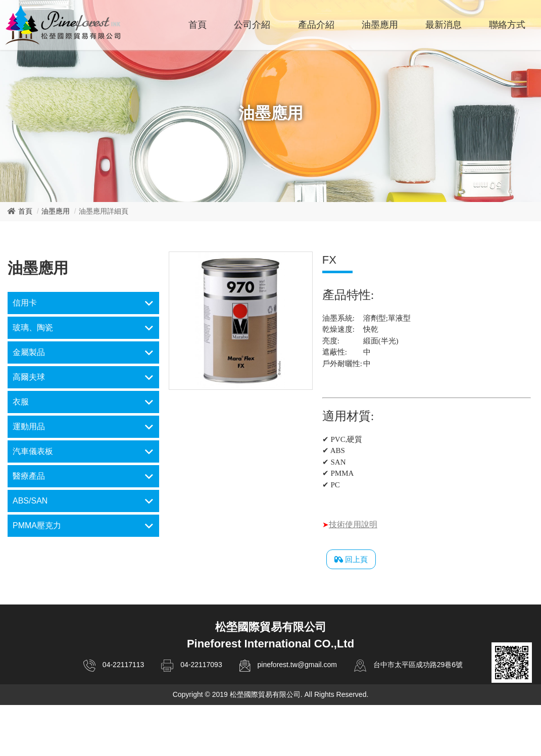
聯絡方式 (507, 25)
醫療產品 (29, 476)
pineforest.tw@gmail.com (297, 665)
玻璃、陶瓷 (33, 327)
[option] (240, 321)
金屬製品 (29, 352)
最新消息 (444, 25)
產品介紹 (316, 25)
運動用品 (29, 426)
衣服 (21, 402)
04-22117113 (124, 665)
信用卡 (25, 303)
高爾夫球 (29, 377)
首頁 (198, 25)
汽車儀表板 (33, 451)
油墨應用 (380, 25)
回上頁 (351, 560)
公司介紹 (252, 25)
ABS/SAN (30, 501)
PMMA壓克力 (37, 525)
